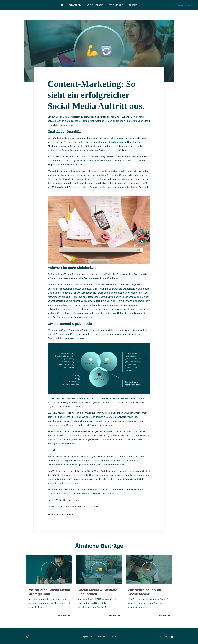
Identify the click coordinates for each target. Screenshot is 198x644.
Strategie (94, 506)
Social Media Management (76, 506)
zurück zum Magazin (60, 515)
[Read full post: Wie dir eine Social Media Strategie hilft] (49, 570)
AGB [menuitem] (114, 636)
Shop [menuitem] (132, 7)
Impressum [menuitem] (87, 636)
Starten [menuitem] (76, 7)
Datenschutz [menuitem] (102, 636)
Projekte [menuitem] (116, 7)
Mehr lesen (64, 615)
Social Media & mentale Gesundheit (98, 590)
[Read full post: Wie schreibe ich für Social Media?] (149, 570)
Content (59, 506)
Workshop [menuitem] (95, 7)
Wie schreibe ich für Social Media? (148, 590)
